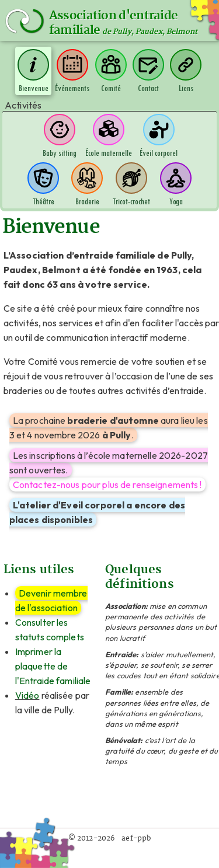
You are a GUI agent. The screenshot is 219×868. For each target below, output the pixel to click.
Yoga (176, 184)
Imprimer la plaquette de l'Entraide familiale (53, 666)
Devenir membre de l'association (51, 600)
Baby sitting (60, 136)
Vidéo (27, 695)
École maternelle (109, 136)
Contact (148, 71)
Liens (186, 71)
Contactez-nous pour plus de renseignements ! (107, 484)
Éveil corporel (159, 136)
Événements (72, 71)
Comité (111, 71)
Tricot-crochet (131, 184)
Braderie (87, 184)
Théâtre (43, 184)
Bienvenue (33, 71)
